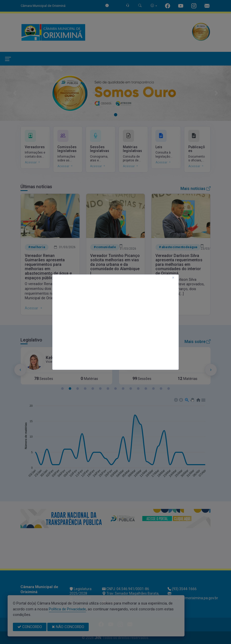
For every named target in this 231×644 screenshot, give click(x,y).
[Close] (173, 278)
